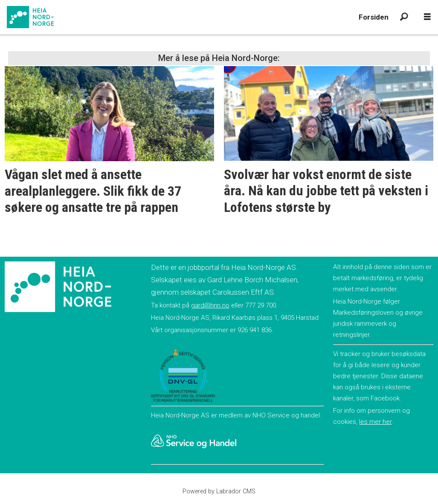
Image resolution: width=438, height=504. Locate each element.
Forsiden (374, 17)
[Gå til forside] (30, 17)
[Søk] (404, 17)
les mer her (375, 422)
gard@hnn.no (210, 305)
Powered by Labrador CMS (219, 491)
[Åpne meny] (427, 17)
